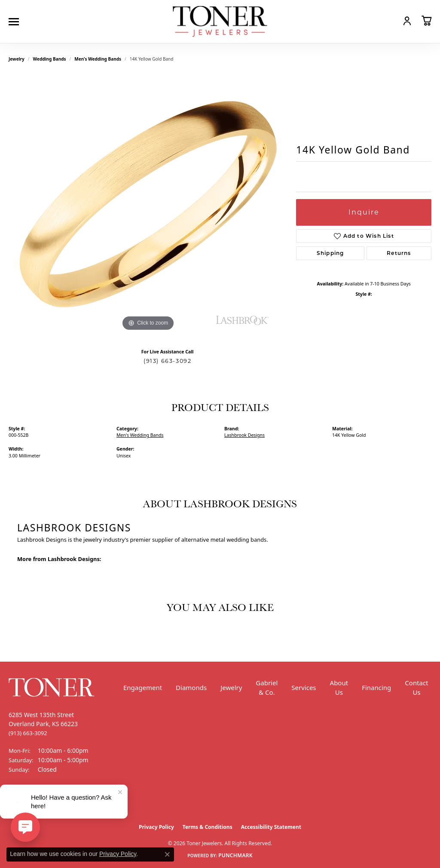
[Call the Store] (28, 733)
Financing (376, 687)
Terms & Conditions (208, 827)
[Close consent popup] (167, 854)
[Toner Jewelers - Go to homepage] (220, 22)
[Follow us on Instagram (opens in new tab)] (39, 802)
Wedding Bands (50, 59)
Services (304, 687)
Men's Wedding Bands (98, 59)
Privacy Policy (156, 827)
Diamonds (191, 687)
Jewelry (231, 687)
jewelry (17, 59)
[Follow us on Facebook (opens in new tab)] (17, 802)
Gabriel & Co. (267, 688)
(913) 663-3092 (167, 361)
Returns (399, 253)
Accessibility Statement (271, 827)
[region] (148, 204)
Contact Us (416, 688)
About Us (339, 688)
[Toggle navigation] (16, 22)
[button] (388, 21)
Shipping (330, 253)
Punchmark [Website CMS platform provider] (235, 855)
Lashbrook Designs (244, 435)
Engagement (143, 687)
